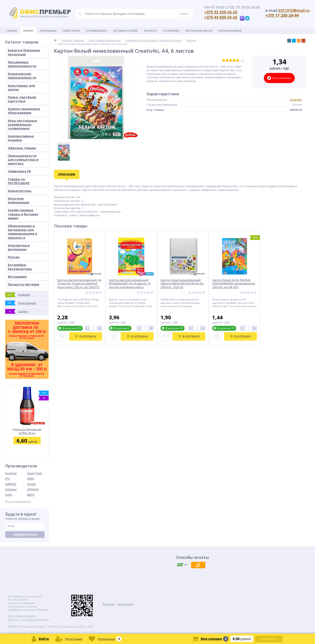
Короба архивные (230, 31)
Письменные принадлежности (27, 64)
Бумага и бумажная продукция (27, 52)
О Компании (171, 31)
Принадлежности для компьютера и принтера (27, 160)
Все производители (18, 501)
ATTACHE (33, 489)
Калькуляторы (27, 191)
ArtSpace (11, 489)
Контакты (150, 31)
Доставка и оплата (125, 31)
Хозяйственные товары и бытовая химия (27, 214)
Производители (96, 31)
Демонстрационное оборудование (27, 111)
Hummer (11, 473)
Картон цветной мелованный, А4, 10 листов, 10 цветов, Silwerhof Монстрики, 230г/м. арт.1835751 (80, 284)
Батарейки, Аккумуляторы (27, 267)
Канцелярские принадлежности (27, 76)
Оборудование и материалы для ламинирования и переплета (27, 232)
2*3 (7, 479)
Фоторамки (27, 277)
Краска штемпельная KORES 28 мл (27, 431)
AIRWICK (11, 484)
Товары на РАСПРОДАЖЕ (19, 181)
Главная (12, 31)
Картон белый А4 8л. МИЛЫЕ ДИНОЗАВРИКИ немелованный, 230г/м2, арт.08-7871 (234, 284)
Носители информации (27, 200)
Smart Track (35, 473)
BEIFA (31, 495)
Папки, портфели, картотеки (27, 99)
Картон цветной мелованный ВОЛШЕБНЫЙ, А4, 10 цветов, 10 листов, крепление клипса (130, 284)
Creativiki (296, 100)
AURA (9, 495)
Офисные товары (27, 148)
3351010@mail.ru (294, 10)
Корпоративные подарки (21, 138)
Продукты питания (27, 284)
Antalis (31, 484)
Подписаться (25, 535)
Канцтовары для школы (27, 87)
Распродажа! (48, 31)
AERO (31, 479)
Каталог (28, 31)
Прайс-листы (71, 31)
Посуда (27, 257)
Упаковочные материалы (27, 247)
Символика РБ (19, 171)
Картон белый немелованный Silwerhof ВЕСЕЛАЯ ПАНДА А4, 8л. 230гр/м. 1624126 (182, 284)
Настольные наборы (199, 31)
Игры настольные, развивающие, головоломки (23, 124)
